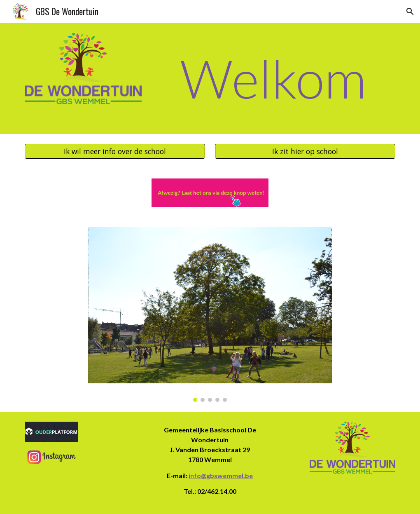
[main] (274, 79)
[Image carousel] (210, 314)
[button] (410, 12)
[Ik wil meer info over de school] (115, 151)
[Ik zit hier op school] (305, 151)
